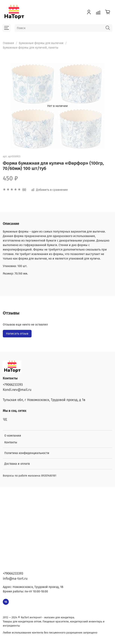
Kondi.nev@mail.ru (17, 390)
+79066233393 (13, 385)
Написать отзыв (17, 334)
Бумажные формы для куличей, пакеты (31, 48)
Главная (8, 43)
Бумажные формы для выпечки (41, 43)
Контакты (11, 442)
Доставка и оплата (17, 464)
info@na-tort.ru (15, 579)
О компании (13, 436)
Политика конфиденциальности (27, 453)
